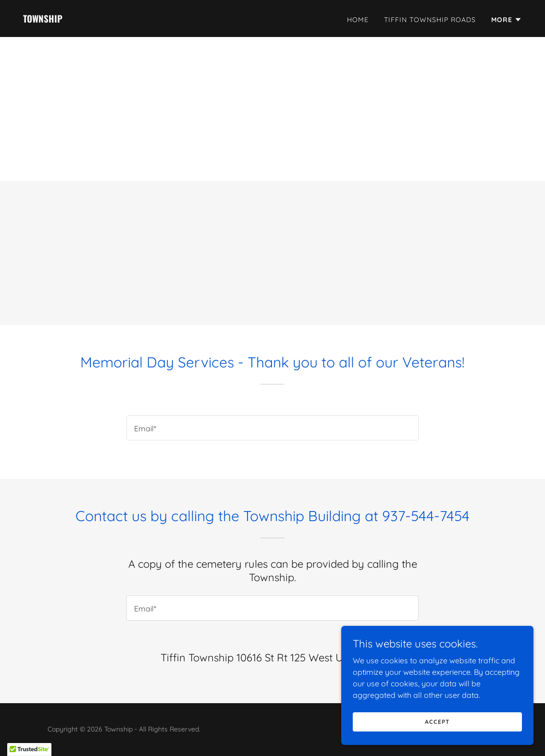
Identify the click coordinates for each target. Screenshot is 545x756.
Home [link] (358, 20)
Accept (437, 722)
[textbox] (272, 428)
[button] (507, 20)
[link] (43, 20)
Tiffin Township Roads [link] (430, 20)
